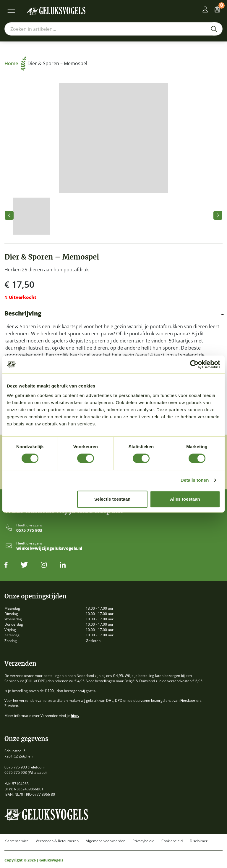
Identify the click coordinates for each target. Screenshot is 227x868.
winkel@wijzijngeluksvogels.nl (49, 548)
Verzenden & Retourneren (57, 841)
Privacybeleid (143, 841)
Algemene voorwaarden (106, 841)
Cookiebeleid (172, 841)
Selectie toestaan (112, 499)
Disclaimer (199, 841)
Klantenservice (17, 841)
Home (15, 63)
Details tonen (195, 480)
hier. (75, 716)
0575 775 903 (29, 530)
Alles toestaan (185, 499)
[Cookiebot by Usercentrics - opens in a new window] (194, 364)
